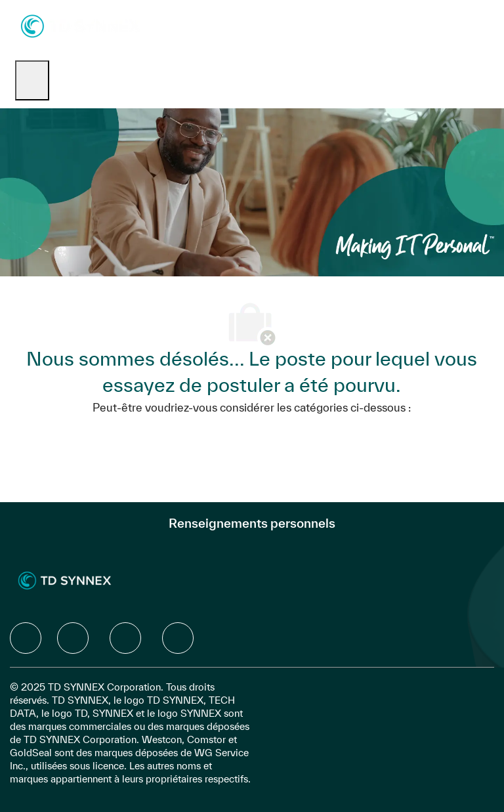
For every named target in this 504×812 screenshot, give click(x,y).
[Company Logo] (80, 25)
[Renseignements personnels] (252, 523)
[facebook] (26, 638)
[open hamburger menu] (32, 80)
